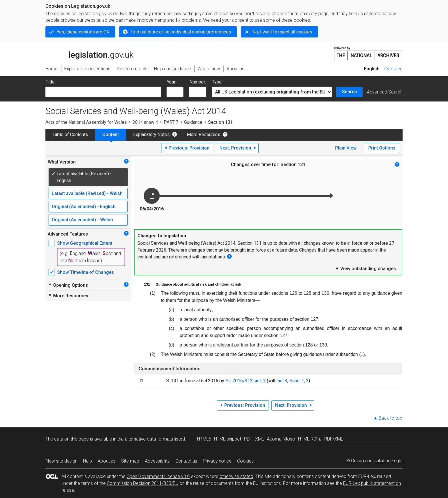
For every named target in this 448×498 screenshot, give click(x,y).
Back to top (390, 418)
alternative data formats (149, 439)
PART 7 (171, 122)
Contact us (186, 461)
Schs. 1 (297, 381)
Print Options (382, 148)
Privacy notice (217, 461)
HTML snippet (228, 439)
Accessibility (157, 461)
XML (260, 439)
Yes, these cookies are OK (83, 32)
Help (88, 461)
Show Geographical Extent (85, 243)
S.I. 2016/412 (239, 381)
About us (107, 461)
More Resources (204, 135)
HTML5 (204, 439)
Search (349, 92)
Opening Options (68, 285)
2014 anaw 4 (145, 122)
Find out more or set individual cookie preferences (181, 32)
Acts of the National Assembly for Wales (86, 122)
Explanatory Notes (151, 135)
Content (111, 135)
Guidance (193, 122)
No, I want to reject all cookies (282, 32)
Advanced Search (385, 92)
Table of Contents (70, 135)
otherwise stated (236, 476)
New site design (62, 461)
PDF (248, 439)
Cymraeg (393, 69)
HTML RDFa (310, 439)
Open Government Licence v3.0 (158, 476)
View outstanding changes (365, 268)
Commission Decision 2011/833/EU (143, 483)
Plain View (346, 148)
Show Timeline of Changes (86, 272)
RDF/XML (334, 439)
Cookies (245, 461)
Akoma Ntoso (281, 439)
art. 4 (283, 381)
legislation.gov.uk (89, 53)
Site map (130, 461)
